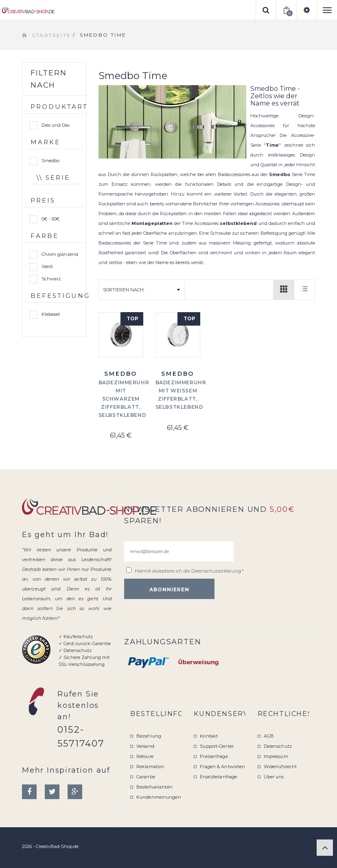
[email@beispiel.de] (179, 551)
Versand (145, 746)
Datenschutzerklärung (216, 571)
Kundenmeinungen (159, 797)
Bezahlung (149, 736)
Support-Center (217, 746)
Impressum (276, 756)
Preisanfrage (214, 756)
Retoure (145, 756)
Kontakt (209, 736)
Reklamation (150, 767)
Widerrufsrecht (280, 767)
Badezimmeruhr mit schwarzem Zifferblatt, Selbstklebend (124, 399)
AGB (269, 736)
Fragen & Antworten (222, 767)
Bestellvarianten (154, 787)
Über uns (274, 777)
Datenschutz (278, 746)
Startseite (51, 35)
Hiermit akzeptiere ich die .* (189, 571)
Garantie (146, 777)
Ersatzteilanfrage (218, 777)
